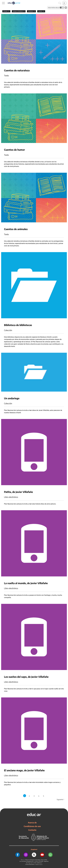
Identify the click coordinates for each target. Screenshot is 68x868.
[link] (64, 3)
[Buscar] (60, 3)
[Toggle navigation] (2, 1)
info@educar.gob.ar (39, 864)
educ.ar (23, 860)
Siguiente (61, 799)
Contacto (32, 830)
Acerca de (32, 823)
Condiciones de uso (32, 826)
